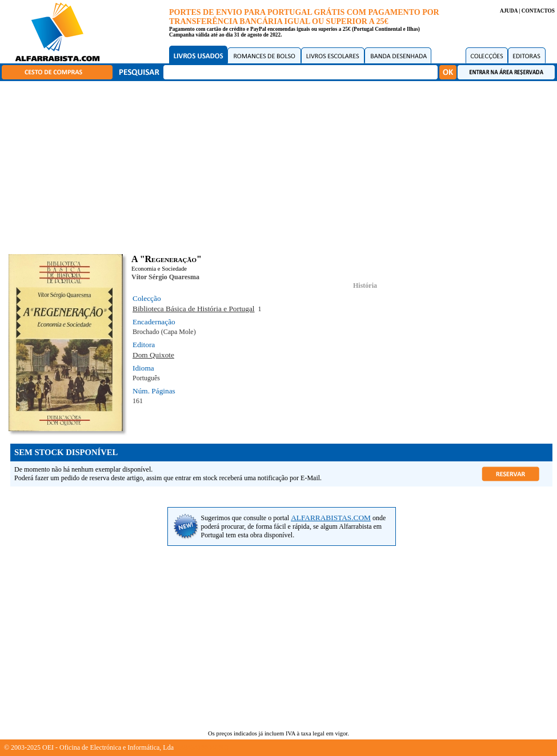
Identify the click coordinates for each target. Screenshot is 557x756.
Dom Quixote (153, 355)
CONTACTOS (538, 11)
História (365, 285)
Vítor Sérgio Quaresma (165, 277)
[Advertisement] (282, 166)
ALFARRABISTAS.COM (331, 518)
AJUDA (509, 11)
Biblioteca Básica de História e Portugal (194, 309)
